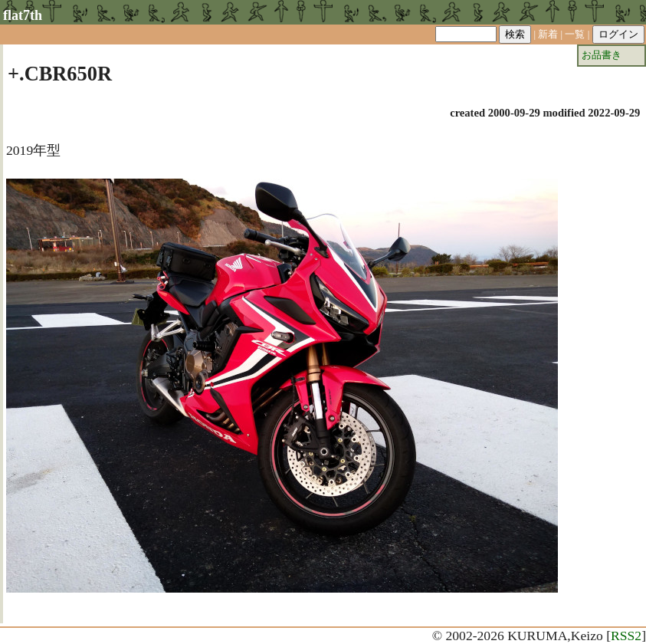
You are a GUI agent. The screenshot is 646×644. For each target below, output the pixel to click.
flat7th (23, 15)
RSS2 (626, 636)
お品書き (602, 55)
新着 (548, 34)
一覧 (575, 34)
